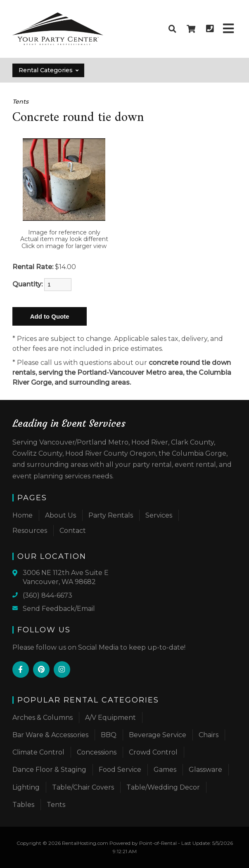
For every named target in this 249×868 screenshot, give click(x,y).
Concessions (97, 752)
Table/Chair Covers (83, 787)
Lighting (26, 787)
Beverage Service (158, 735)
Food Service (120, 770)
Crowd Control (153, 752)
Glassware (205, 770)
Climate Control (38, 752)
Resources (30, 531)
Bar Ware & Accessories (50, 735)
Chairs (209, 735)
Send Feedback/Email (59, 609)
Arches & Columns (43, 718)
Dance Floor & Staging (49, 770)
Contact (73, 531)
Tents (20, 102)
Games (165, 770)
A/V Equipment (110, 718)
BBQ (109, 735)
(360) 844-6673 (47, 595)
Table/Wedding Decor (163, 787)
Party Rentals (111, 515)
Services (159, 515)
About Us (60, 515)
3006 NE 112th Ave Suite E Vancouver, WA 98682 (66, 577)
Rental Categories (49, 70)
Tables (23, 805)
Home (23, 515)
